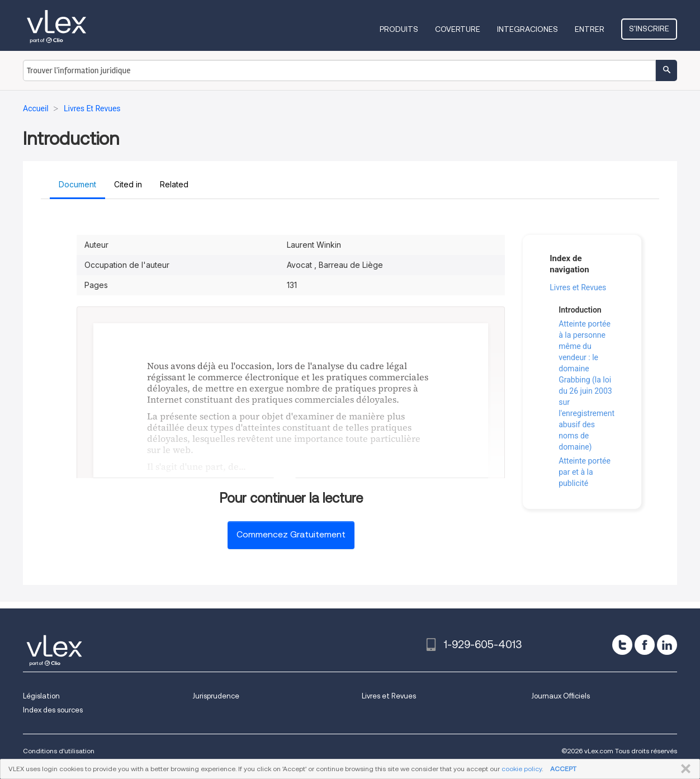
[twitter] (622, 645)
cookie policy (522, 769)
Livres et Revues (578, 287)
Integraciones (528, 29)
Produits (399, 29)
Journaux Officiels (561, 696)
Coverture (458, 29)
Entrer (590, 29)
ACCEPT (563, 769)
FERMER (684, 769)
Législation (41, 696)
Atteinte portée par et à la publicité (585, 472)
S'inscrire (649, 29)
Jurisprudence (216, 696)
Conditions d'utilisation (59, 751)
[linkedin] (667, 645)
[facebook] (645, 645)
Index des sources (53, 710)
